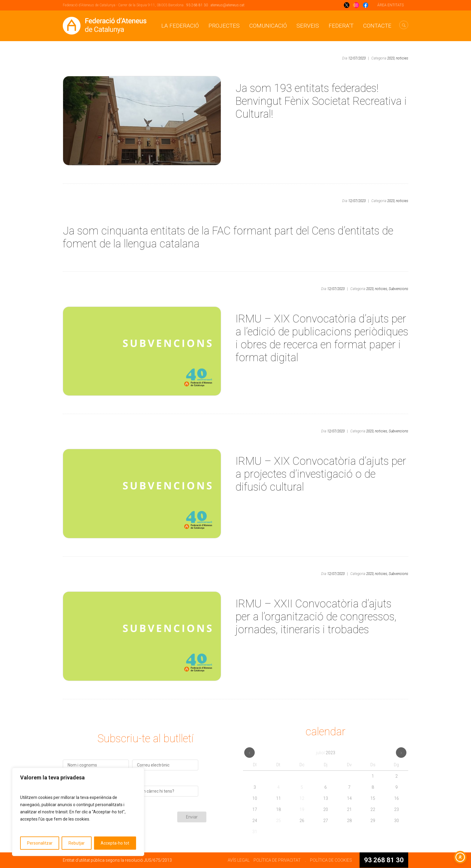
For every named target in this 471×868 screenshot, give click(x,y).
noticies (402, 58)
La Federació (180, 26)
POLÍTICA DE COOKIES (331, 860)
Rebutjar (77, 843)
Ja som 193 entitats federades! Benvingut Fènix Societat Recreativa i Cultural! (321, 101)
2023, (391, 58)
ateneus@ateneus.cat (228, 5)
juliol (326, 753)
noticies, (381, 289)
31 (255, 832)
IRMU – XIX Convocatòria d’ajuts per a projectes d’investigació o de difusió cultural (321, 474)
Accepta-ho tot (115, 843)
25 (278, 821)
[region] (78, 812)
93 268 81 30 (197, 5)
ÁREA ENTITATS (390, 5)
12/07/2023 (357, 58)
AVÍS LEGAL (239, 860)
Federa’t (341, 26)
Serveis (308, 26)
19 (302, 809)
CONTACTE (377, 26)
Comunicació (268, 26)
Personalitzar (40, 843)
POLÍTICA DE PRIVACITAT (277, 860)
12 (302, 798)
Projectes (224, 26)
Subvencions (398, 289)
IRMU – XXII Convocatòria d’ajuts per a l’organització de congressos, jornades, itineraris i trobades (316, 617)
